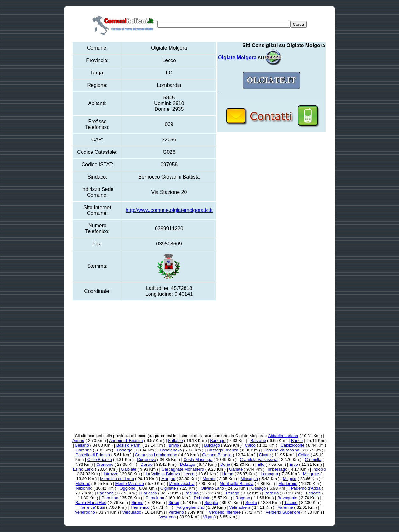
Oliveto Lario (212, 488)
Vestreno (167, 517)
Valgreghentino (190, 507)
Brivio (174, 445)
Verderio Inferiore (225, 512)
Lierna (228, 474)
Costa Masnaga (198, 460)
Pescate (313, 493)
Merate (209, 479)
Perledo (271, 493)
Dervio (147, 464)
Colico (304, 455)
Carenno (84, 450)
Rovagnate (287, 498)
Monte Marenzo (130, 483)
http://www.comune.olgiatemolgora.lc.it (169, 210)
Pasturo (191, 493)
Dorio (225, 464)
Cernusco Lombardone (156, 455)
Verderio (176, 512)
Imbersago (277, 469)
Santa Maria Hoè (91, 503)
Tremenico (140, 507)
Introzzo (111, 474)
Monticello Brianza (236, 483)
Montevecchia (182, 483)
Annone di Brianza (126, 440)
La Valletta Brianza (163, 474)
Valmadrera (240, 507)
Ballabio (175, 440)
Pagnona (105, 493)
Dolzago (188, 464)
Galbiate (129, 469)
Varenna (285, 507)
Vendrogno (85, 512)
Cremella (313, 460)
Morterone (288, 483)
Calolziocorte (292, 445)
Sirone (137, 503)
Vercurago (132, 512)
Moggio (290, 479)
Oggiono (127, 488)
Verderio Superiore (283, 512)
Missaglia (249, 479)
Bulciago (212, 445)
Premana (110, 498)
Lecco (189, 474)
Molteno (83, 483)
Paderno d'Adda (306, 488)
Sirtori (174, 503)
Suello (251, 503)
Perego (233, 493)
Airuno (78, 440)
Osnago (259, 488)
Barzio (297, 440)
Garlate (236, 469)
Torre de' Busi (92, 507)
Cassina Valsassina (281, 450)
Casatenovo (171, 450)
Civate (265, 455)
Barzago (218, 440)
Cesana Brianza (217, 455)
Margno (168, 479)
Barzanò (258, 440)
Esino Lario (83, 469)
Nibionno (84, 488)
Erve (294, 464)
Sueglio (211, 503)
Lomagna (269, 474)
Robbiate (202, 498)
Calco (250, 445)
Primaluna (155, 498)
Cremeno (105, 464)
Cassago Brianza (223, 450)
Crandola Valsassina (258, 460)
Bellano (82, 445)
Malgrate (311, 474)
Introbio (319, 469)
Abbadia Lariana (283, 436)
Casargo (124, 450)
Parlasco (149, 493)
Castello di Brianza (93, 455)
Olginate (168, 488)
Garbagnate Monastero (183, 469)
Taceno (291, 503)
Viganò (209, 517)
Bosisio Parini (129, 445)
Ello (261, 464)
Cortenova (147, 460)
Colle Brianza (100, 460)
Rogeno (243, 498)
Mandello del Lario (117, 479)
